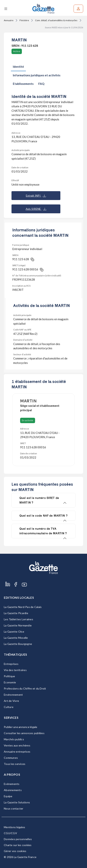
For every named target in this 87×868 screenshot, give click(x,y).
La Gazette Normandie (18, 625)
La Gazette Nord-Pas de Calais (23, 607)
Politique (9, 676)
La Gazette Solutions (17, 802)
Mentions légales (14, 827)
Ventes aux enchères (17, 745)
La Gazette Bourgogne (18, 644)
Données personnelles (18, 839)
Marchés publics (14, 739)
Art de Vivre (11, 701)
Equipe (8, 796)
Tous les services (15, 764)
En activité (28, 420)
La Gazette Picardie (16, 613)
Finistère (24, 20)
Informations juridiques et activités (37, 75)
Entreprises (11, 664)
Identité (18, 67)
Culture (9, 707)
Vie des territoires (15, 670)
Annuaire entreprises (17, 752)
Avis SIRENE (36, 209)
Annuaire (9, 20)
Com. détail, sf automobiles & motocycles (56, 20)
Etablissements (23, 84)
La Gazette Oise (14, 632)
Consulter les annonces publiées (24, 733)
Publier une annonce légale (21, 727)
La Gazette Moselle (16, 638)
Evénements (12, 784)
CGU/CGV (10, 833)
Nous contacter (14, 808)
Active (17, 51)
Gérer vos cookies (15, 851)
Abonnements (13, 790)
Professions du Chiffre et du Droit (25, 688)
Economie (10, 682)
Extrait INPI (36, 196)
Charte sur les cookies (18, 845)
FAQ (41, 84)
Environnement (13, 695)
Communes (11, 758)
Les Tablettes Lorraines (18, 619)
